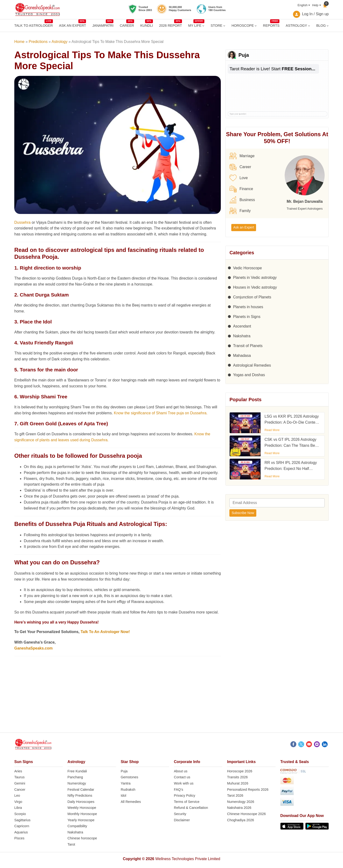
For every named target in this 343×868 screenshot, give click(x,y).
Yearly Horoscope (81, 820)
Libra (18, 808)
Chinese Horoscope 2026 (246, 814)
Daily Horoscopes (81, 802)
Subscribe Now (243, 513)
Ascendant (242, 326)
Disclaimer (182, 820)
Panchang (75, 777)
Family (240, 211)
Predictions (38, 42)
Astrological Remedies (252, 365)
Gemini (20, 783)
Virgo (18, 802)
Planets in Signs (247, 317)
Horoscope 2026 (240, 771)
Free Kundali (77, 771)
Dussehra (22, 222)
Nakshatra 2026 (239, 808)
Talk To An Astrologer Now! (105, 632)
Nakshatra (242, 336)
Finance (241, 189)
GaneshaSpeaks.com (33, 648)
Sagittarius (22, 820)
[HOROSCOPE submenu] (256, 26)
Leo (17, 795)
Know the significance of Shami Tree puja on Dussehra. (161, 413)
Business (242, 200)
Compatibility (77, 826)
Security (180, 814)
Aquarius (21, 832)
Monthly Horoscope (82, 814)
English (303, 5)
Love (239, 178)
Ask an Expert (244, 227)
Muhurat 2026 (238, 783)
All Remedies (131, 802)
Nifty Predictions (80, 795)
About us (181, 771)
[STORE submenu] (224, 26)
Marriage (242, 156)
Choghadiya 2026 (240, 820)
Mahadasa (242, 356)
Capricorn (22, 826)
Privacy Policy (185, 795)
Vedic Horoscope (247, 268)
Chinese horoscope (82, 838)
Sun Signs (24, 762)
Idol (124, 795)
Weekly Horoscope (82, 808)
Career (240, 167)
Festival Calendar (81, 790)
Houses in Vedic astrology (255, 287)
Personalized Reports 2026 (248, 790)
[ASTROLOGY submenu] (309, 26)
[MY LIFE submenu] (203, 26)
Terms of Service (187, 802)
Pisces (19, 838)
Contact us (182, 777)
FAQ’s (179, 790)
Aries (18, 771)
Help (315, 5)
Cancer (20, 790)
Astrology (60, 42)
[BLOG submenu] (328, 26)
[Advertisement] (171, 699)
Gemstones (130, 777)
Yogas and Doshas (249, 375)
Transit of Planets (248, 346)
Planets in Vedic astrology (255, 278)
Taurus (19, 777)
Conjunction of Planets (252, 297)
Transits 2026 (237, 777)
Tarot (71, 844)
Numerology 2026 (241, 802)
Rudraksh (128, 790)
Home (19, 42)
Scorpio (20, 814)
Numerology (77, 783)
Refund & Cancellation (191, 808)
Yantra (126, 783)
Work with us (184, 783)
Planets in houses (248, 307)
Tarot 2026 (235, 795)
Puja (124, 771)
